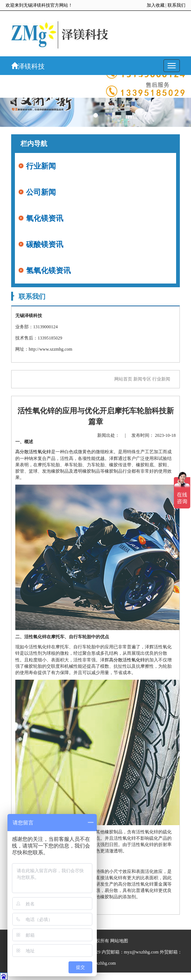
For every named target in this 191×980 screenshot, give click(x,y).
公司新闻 (41, 192)
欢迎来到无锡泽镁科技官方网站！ (39, 5)
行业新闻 (41, 166)
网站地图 (119, 941)
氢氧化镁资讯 (48, 270)
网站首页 (123, 379)
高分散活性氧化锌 (33, 452)
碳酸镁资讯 (45, 244)
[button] (14, 101)
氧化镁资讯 (45, 218)
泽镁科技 (28, 66)
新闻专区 (142, 379)
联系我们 (176, 5)
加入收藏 (156, 5)
